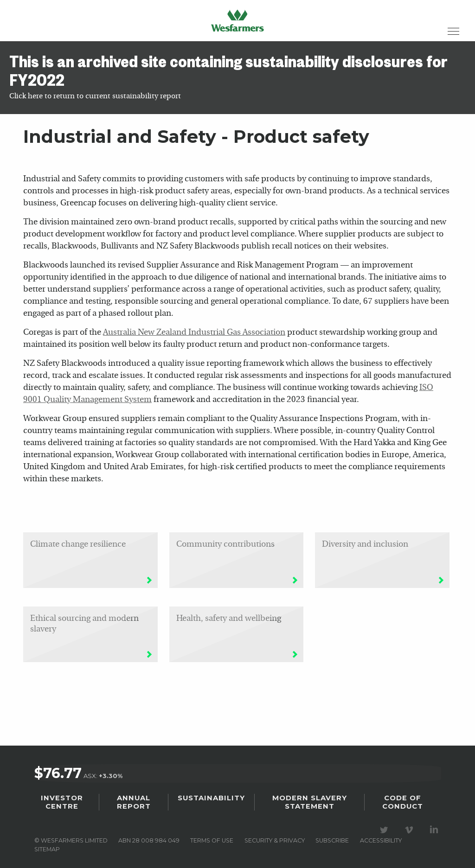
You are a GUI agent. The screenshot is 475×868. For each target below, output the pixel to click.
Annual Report (134, 799)
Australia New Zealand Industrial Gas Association (194, 333)
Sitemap (47, 845)
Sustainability (211, 796)
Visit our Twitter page (385, 826)
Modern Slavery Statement (310, 799)
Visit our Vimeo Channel (411, 826)
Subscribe (332, 837)
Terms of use (212, 837)
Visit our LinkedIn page (436, 826)
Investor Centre (62, 799)
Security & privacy (275, 837)
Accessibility (381, 837)
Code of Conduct (403, 799)
